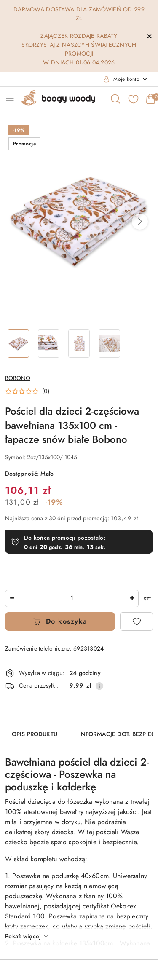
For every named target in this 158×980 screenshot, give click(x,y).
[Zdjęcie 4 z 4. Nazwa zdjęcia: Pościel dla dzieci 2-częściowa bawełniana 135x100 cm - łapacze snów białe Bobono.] (109, 344)
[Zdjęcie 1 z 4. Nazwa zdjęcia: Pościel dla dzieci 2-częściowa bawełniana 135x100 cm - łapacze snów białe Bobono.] (19, 344)
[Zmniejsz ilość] (12, 598)
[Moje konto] (126, 79)
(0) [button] (46, 391)
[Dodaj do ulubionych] (137, 621)
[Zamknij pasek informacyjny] (149, 36)
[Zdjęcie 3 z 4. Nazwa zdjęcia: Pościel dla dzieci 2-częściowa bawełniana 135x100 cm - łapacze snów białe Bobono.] (79, 344)
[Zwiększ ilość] (132, 598)
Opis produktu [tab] (35, 734)
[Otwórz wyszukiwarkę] (115, 98)
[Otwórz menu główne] (10, 98)
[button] (140, 222)
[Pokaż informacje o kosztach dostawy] (99, 686)
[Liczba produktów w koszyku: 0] (150, 98)
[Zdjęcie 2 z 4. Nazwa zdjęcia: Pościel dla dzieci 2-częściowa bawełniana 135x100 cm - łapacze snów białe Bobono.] (49, 344)
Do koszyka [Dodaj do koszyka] (60, 621)
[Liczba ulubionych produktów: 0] (133, 98)
